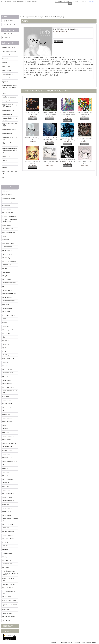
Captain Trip (7, 258)
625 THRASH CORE (9, 233)
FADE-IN (6, 433)
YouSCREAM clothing (10, 216)
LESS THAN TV (8, 490)
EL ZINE (6, 429)
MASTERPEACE (8, 229)
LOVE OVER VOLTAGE (10, 494)
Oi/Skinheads (7, 70)
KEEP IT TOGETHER (10, 294)
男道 (5, 348)
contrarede (6, 396)
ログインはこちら (10, 24)
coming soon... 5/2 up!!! (10, 47)
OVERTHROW (8, 508)
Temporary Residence (9, 330)
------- (5, 181)
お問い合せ (84, 1)
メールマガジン (7, 631)
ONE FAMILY (7, 205)
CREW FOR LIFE (8, 404)
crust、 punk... (7, 66)
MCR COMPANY (8, 497)
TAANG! (6, 323)
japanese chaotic (8, 114)
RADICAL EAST (8, 524)
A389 (5, 236)
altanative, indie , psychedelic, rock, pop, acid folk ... (10, 88)
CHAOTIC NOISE (8, 387)
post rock (6, 82)
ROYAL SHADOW (9, 532)
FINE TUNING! (8, 440)
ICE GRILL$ (7, 476)
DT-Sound (6, 425)
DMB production (8, 422)
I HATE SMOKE (8, 479)
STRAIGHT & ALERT (10, 600)
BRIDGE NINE (8, 254)
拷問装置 (6, 341)
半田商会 (6, 355)
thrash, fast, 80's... (8, 74)
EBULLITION (7, 279)
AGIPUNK (6, 240)
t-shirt (5, 168)
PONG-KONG (7, 515)
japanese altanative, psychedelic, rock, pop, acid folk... (10, 151)
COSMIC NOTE (8, 400)
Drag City (6, 276)
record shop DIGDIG (9, 198)
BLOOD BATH (8, 369)
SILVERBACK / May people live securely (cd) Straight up (67, 115)
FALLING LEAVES (9, 436)
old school (6, 59)
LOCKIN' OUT (8, 613)
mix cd (5, 160)
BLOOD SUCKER (8, 373)
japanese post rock (8, 133)
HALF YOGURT (8, 458)
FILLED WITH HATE (9, 283)
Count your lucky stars (9, 261)
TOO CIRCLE (7, 560)
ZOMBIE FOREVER (9, 584)
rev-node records (8, 225)
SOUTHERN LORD (9, 315)
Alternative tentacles (9, 243)
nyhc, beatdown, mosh (10, 55)
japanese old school (9, 110)
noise (5, 164)
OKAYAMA (7, 191)
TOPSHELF (7, 333)
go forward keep (8, 202)
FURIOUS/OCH (8, 447)
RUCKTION (7, 312)
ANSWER (6, 362)
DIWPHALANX (8, 418)
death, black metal (8, 101)
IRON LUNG (7, 597)
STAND (5, 546)
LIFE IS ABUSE (8, 297)
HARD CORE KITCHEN (10, 461)
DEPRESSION (7, 415)
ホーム (22, 17)
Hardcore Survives (8, 465)
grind (5, 93)
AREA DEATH (7, 247)
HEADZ (6, 469)
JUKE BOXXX (8, 487)
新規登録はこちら (10, 21)
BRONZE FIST (8, 384)
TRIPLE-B (6, 609)
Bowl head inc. (7, 380)
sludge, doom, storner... (10, 97)
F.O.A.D (6, 287)
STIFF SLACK (7, 550)
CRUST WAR (7, 407)
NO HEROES (7, 209)
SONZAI (6, 542)
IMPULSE (6, 483)
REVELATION (8, 308)
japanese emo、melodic (10, 130)
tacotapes (6, 557)
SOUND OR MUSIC (9, 213)
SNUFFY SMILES (8, 539)
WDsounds (6, 568)
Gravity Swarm (7, 451)
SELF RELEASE (8, 588)
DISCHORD (7, 272)
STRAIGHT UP (8, 553)
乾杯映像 (6, 344)
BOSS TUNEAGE (8, 251)
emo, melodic (7, 78)
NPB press (6, 505)
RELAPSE (6, 305)
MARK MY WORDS (9, 617)
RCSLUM (6, 528)
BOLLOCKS (7, 377)
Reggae (5, 177)
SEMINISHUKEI (8, 535)
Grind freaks (7, 454)
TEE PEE (6, 326)
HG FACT (6, 472)
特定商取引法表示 (8, 626)
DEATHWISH (7, 265)
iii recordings (7, 620)
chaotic (5, 63)
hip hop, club (7, 156)
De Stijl (5, 269)
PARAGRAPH (7, 512)
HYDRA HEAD (8, 290)
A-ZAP (5, 366)
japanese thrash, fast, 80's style (35, 17)
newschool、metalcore (10, 51)
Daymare (6, 411)
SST (4, 319)
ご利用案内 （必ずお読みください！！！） (67, 1)
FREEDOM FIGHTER (10, 443)
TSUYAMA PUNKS (9, 195)
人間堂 (5, 351)
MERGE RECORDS (9, 301)
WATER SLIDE (8, 564)
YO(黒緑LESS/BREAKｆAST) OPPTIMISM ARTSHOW (10, 573)
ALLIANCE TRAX (9, 359)
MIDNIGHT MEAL (9, 501)
